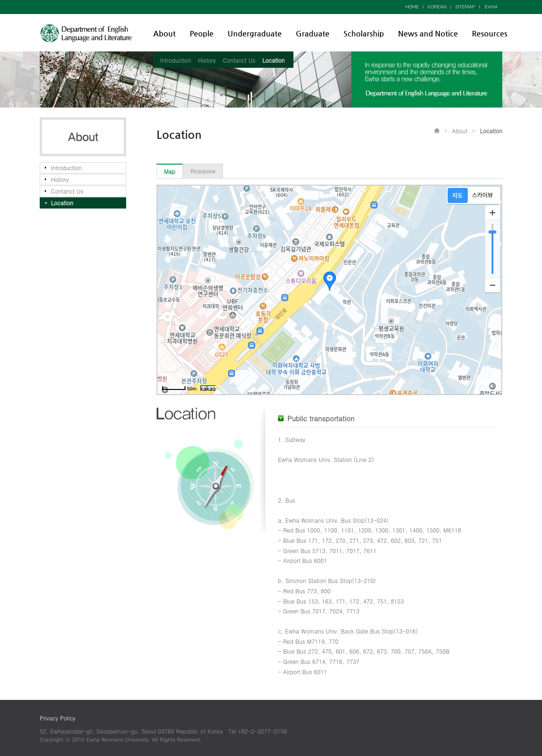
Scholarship (364, 33)
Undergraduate (255, 33)
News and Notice (428, 33)
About (164, 33)
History (207, 60)
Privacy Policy (57, 718)
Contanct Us (239, 60)
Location (274, 60)
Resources (490, 33)
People (202, 33)
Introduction (176, 60)
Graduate (313, 33)
